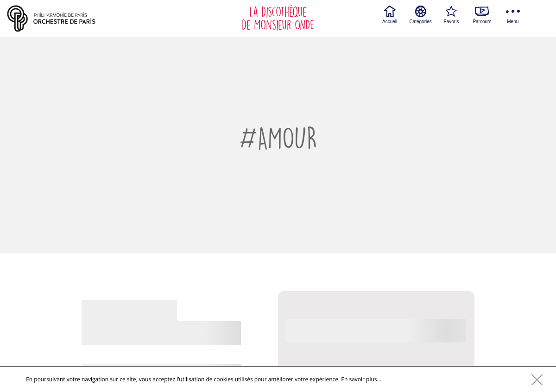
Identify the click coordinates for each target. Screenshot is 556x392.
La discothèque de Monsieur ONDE (278, 19)
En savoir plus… (361, 379)
